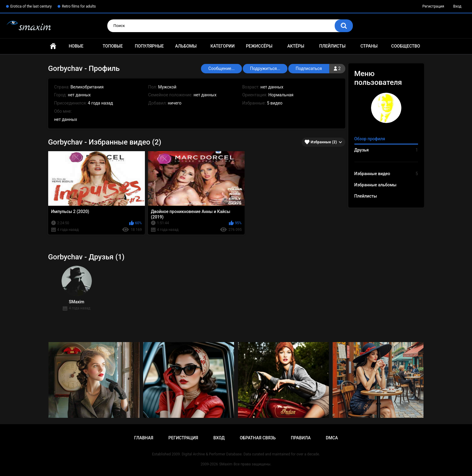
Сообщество (406, 46)
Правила (301, 438)
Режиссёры (259, 46)
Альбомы (186, 46)
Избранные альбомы (375, 185)
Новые (76, 46)
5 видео (274, 103)
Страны (369, 46)
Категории (223, 46)
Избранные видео (386, 174)
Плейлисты (332, 46)
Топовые (112, 46)
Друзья (386, 150)
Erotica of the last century (31, 6)
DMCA (332, 438)
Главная (53, 46)
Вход (457, 6)
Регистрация (433, 6)
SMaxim (226, 464)
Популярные (149, 46)
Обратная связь (258, 438)
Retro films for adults (79, 6)
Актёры (296, 46)
